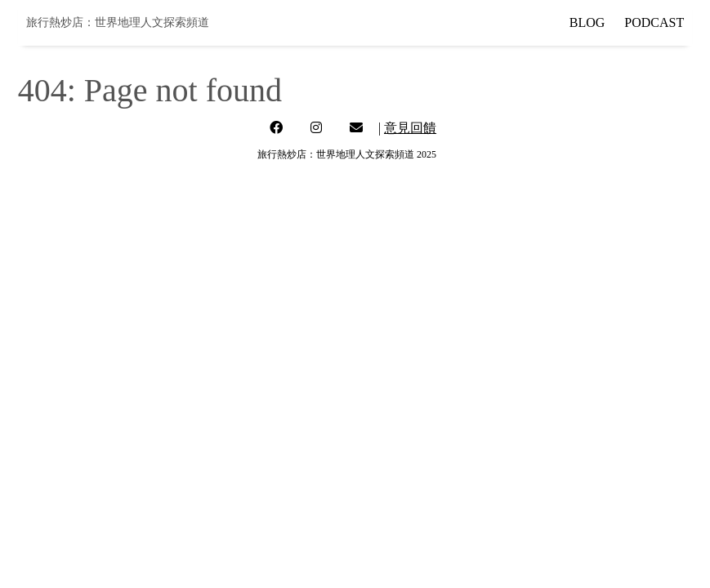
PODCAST (654, 22)
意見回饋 (410, 128)
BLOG (587, 22)
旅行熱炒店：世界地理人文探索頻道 (118, 22)
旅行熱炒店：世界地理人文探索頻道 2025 (347, 154)
